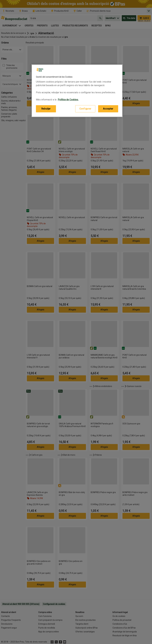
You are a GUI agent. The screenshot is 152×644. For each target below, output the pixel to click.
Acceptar (108, 109)
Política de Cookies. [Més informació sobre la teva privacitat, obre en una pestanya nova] (68, 100)
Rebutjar (46, 109)
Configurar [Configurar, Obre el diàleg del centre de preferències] (85, 109)
